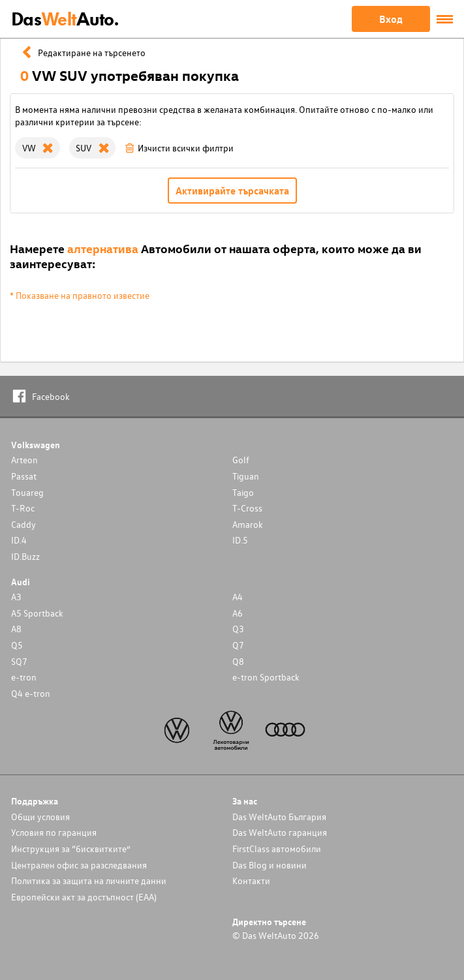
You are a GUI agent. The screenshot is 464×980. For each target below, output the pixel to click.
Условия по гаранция (54, 832)
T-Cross (247, 508)
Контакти (251, 880)
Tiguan (246, 476)
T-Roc (23, 508)
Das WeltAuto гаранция (280, 832)
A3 (16, 597)
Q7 (238, 645)
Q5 (17, 645)
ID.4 (19, 540)
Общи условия (40, 817)
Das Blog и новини (270, 865)
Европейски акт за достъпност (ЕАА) (84, 897)
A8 (16, 629)
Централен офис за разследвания (79, 865)
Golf (241, 460)
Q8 (238, 661)
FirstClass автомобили (277, 849)
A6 (238, 613)
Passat (24, 476)
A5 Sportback (37, 613)
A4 (238, 597)
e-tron (24, 677)
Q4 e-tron (31, 693)
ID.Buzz (25, 556)
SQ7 (19, 661)
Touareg (27, 492)
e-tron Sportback (266, 677)
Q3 (238, 629)
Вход (391, 19)
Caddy (23, 524)
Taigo (243, 492)
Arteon (24, 460)
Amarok (248, 524)
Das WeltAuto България (279, 817)
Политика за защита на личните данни (89, 880)
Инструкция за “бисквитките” (71, 849)
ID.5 (240, 540)
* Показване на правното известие (80, 295)
